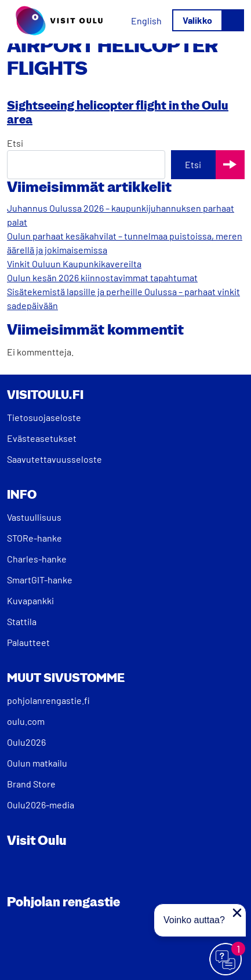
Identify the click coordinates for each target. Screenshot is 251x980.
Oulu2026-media (41, 805)
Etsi (15, 143)
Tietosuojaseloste (44, 417)
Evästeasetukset (42, 438)
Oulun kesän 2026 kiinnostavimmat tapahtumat (102, 277)
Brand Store (31, 784)
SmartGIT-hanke (40, 580)
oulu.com (26, 721)
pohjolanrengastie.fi (48, 700)
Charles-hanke (37, 559)
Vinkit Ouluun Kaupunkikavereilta (74, 264)
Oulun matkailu (37, 763)
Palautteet (28, 642)
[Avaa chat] (226, 960)
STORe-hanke (34, 538)
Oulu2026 (26, 742)
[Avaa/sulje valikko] (208, 20)
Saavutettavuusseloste (54, 459)
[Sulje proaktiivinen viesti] (237, 913)
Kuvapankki (30, 600)
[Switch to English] (146, 21)
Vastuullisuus (34, 517)
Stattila (22, 621)
